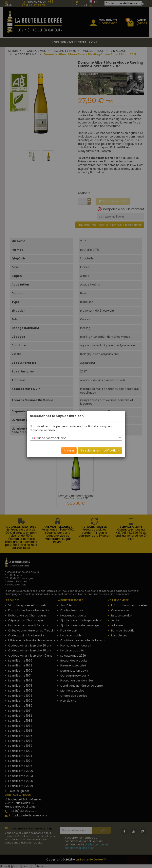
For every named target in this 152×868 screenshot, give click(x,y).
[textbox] (76, 438)
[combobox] (76, 438)
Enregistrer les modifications (100, 450)
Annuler (69, 450)
